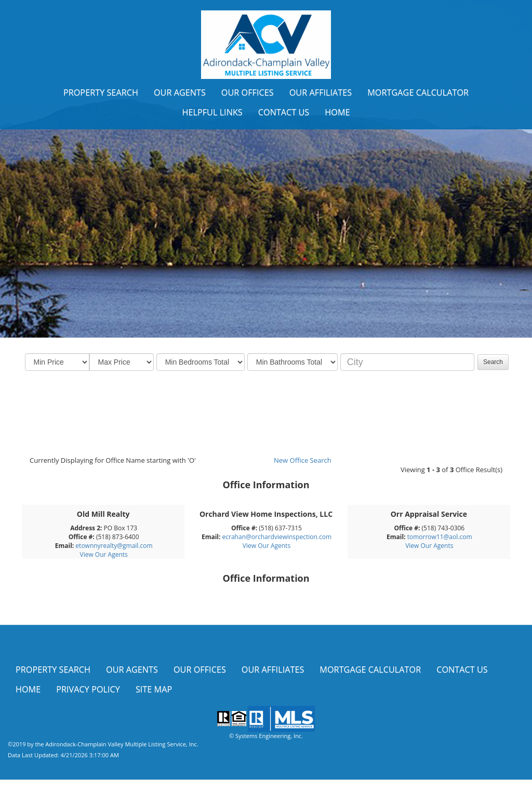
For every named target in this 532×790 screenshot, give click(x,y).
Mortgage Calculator (418, 92)
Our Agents (180, 92)
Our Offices (248, 92)
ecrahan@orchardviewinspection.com (277, 537)
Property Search (101, 92)
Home (337, 112)
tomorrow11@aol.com (440, 537)
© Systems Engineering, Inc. (266, 736)
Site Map (154, 689)
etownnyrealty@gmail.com (114, 546)
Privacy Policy (88, 689)
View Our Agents (104, 554)
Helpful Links (212, 112)
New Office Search (303, 460)
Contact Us (284, 112)
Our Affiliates (321, 92)
